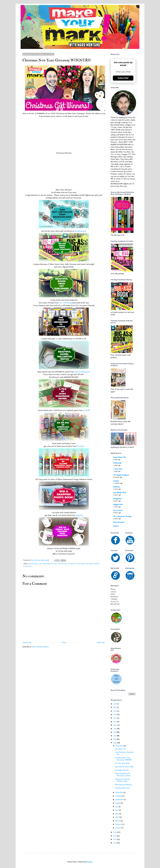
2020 (115, 725)
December (119, 746)
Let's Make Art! (120, 749)
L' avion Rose (118, 469)
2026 (115, 704)
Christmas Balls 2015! (122, 788)
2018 (115, 732)
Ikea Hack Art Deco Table (124, 767)
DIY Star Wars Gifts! (122, 763)
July (117, 807)
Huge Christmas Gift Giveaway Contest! (123, 775)
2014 (115, 832)
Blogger (90, 862)
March (118, 821)
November (119, 792)
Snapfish (79, 515)
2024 (115, 711)
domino (116, 526)
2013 (115, 836)
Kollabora (117, 487)
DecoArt (80, 446)
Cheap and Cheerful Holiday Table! (122, 780)
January (118, 828)
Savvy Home (118, 510)
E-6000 (77, 564)
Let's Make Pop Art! (122, 770)
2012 (115, 839)
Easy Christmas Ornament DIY (124, 753)
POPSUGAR (117, 463)
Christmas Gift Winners (59, 564)
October (119, 796)
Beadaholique (80, 231)
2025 (115, 707)
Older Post (101, 643)
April (117, 817)
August (118, 803)
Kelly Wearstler (119, 522)
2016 (115, 739)
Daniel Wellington (82, 372)
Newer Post (27, 643)
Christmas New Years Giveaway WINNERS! (123, 759)
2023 (115, 714)
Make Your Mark (87, 564)
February (119, 824)
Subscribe (123, 78)
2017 (115, 736)
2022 (115, 718)
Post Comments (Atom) (40, 647)
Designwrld (117, 499)
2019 (115, 729)
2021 (115, 722)
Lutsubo (116, 481)
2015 (115, 743)
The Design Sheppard (121, 475)
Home (64, 643)
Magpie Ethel (118, 505)
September (119, 800)
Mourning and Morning (123, 785)
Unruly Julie (27, 566)
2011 (115, 843)
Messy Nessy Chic (120, 457)
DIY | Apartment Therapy (122, 516)
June (117, 810)
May (117, 814)
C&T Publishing (65, 303)
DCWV (86, 410)
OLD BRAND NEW (120, 493)
